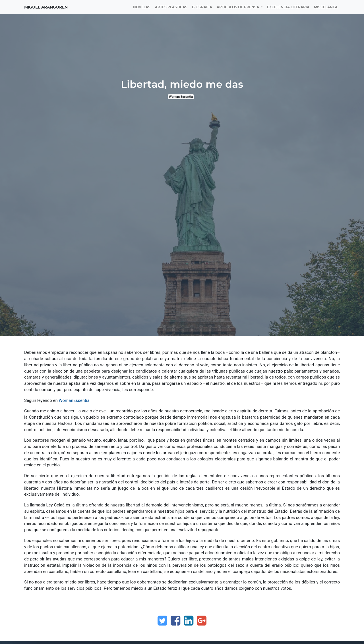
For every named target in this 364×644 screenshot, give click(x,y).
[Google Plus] (202, 621)
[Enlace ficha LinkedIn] (189, 621)
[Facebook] (175, 621)
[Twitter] (162, 621)
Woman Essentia (181, 97)
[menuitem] (142, 7)
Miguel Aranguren (46, 7)
